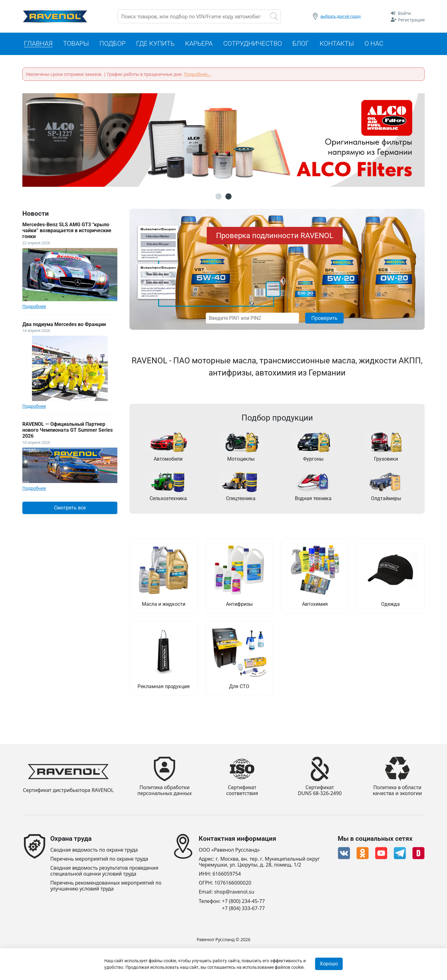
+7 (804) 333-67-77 (243, 908)
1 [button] (219, 196)
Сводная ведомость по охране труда (94, 850)
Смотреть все (70, 508)
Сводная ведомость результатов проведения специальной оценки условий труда (104, 871)
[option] (223, 140)
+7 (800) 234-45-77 (243, 901)
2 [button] (228, 196)
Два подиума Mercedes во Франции (64, 324)
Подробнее (34, 306)
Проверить (325, 318)
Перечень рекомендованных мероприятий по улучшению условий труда (106, 886)
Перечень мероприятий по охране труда (99, 859)
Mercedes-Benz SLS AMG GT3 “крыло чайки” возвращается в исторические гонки (67, 230)
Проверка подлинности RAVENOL (275, 236)
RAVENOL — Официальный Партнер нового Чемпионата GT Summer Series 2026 (68, 430)
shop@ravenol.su (234, 892)
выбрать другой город (341, 16)
